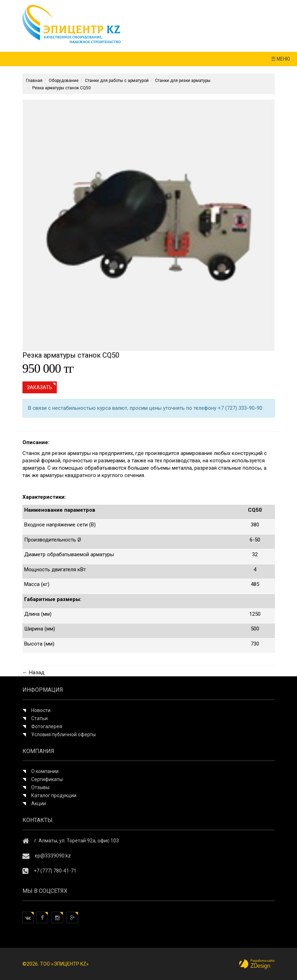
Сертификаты (47, 779)
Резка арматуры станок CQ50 (62, 88)
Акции (39, 803)
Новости (41, 710)
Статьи (39, 718)
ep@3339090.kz (53, 856)
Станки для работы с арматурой (117, 81)
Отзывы (40, 787)
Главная (34, 81)
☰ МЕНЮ (281, 59)
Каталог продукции (54, 795)
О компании (45, 771)
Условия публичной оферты (63, 734)
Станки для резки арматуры (183, 81)
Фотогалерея (47, 726)
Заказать (40, 387)
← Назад (33, 672)
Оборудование (64, 81)
